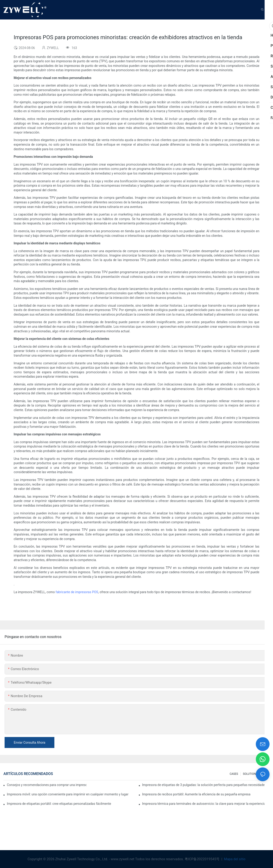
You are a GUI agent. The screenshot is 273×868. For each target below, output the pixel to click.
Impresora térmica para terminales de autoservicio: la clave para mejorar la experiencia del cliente (206, 804)
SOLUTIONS (250, 774)
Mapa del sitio (234, 859)
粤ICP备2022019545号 (203, 859)
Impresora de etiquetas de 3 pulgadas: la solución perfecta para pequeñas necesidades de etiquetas (206, 785)
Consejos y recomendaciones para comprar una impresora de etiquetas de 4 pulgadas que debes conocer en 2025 (47, 785)
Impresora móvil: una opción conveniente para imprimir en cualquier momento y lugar (68, 794)
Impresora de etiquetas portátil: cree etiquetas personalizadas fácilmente (59, 804)
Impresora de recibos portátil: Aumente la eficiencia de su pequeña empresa (196, 794)
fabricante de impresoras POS (77, 592)
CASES (234, 774)
